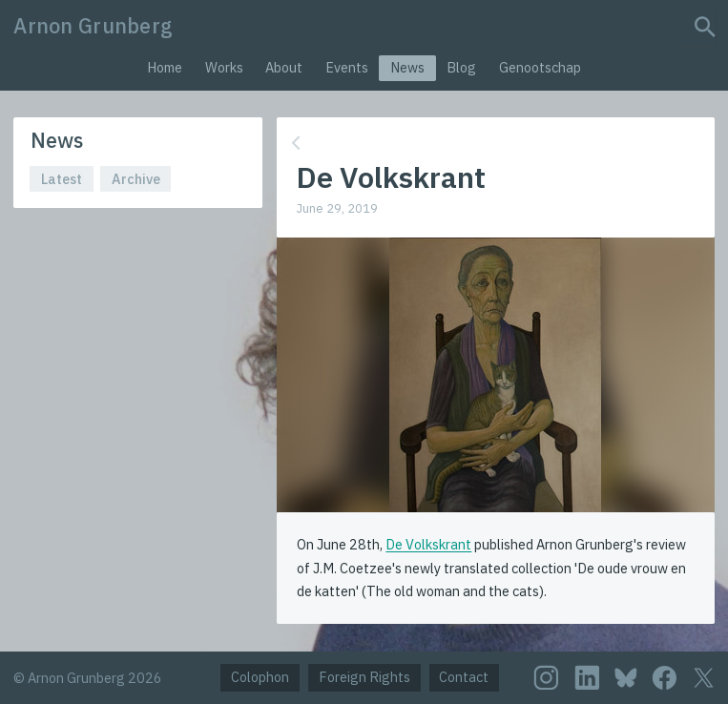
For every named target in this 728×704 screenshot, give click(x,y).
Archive (136, 179)
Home (165, 67)
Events (347, 67)
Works (224, 67)
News (407, 67)
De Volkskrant (428, 544)
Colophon (260, 677)
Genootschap (540, 67)
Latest (62, 179)
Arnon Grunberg (93, 26)
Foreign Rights (364, 677)
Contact (464, 677)
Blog (461, 67)
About (284, 67)
